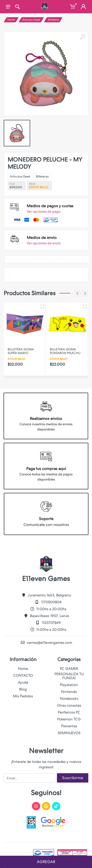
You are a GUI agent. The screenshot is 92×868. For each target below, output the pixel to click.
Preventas (69, 726)
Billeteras (53, 20)
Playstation (69, 685)
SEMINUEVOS (69, 733)
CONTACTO (23, 675)
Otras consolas (69, 705)
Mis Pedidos (23, 696)
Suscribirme (73, 778)
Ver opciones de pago (44, 211)
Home (11, 20)
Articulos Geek (31, 20)
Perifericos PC (69, 712)
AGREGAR (46, 862)
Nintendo (69, 692)
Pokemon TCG (69, 719)
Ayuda (23, 682)
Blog (23, 689)
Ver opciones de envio (44, 243)
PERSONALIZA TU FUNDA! (69, 676)
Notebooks (69, 699)
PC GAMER (69, 669)
